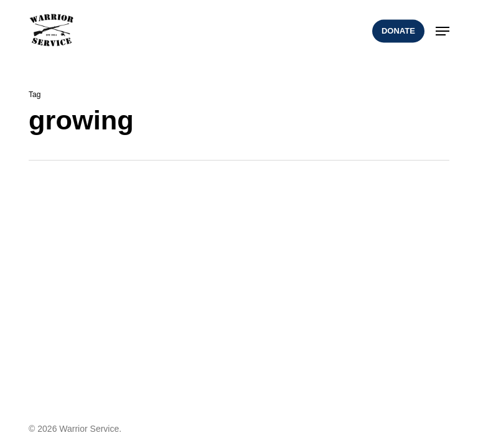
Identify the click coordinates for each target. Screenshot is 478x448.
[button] (443, 31)
